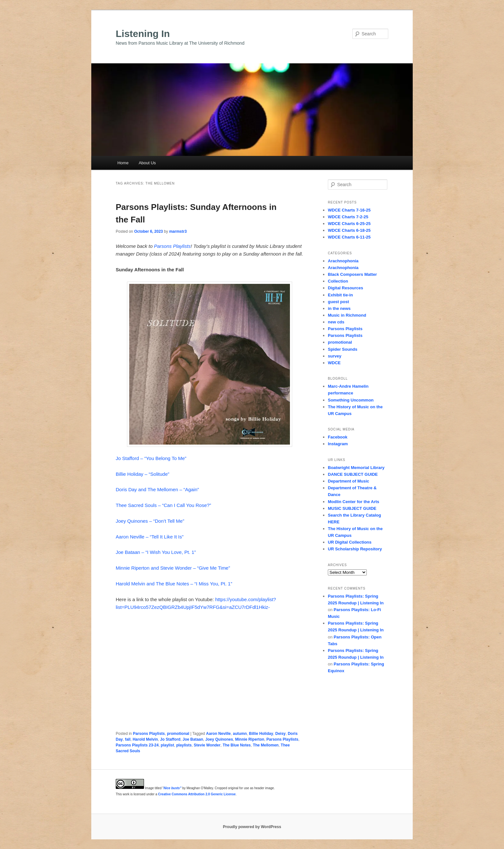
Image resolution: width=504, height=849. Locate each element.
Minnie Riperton (250, 739)
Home (123, 163)
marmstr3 (178, 231)
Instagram (338, 444)
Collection (338, 281)
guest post (338, 302)
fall (128, 739)
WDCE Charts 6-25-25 (349, 224)
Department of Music (349, 481)
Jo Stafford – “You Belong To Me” (151, 458)
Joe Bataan (193, 739)
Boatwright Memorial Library (356, 468)
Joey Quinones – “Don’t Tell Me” (150, 521)
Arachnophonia (343, 261)
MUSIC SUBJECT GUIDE (352, 508)
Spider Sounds (343, 349)
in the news (339, 308)
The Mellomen (266, 745)
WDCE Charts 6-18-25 (349, 230)
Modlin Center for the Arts (354, 502)
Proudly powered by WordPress (252, 827)
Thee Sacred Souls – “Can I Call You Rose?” (163, 505)
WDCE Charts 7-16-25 (349, 210)
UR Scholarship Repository (355, 549)
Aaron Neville (218, 734)
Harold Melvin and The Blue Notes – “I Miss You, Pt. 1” (174, 584)
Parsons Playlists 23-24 (137, 745)
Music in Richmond (347, 315)
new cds (336, 322)
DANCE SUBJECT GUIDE (353, 474)
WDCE (334, 363)
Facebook (338, 437)
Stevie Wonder (207, 745)
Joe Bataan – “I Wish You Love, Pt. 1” (156, 552)
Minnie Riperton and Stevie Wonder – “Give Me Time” (173, 568)
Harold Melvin (145, 739)
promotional (178, 734)
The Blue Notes (237, 745)
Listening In (143, 34)
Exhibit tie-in (340, 295)
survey (335, 356)
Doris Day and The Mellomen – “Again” (157, 489)
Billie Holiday (261, 734)
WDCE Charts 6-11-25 (349, 237)
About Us (147, 163)
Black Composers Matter (352, 274)
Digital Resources (346, 288)
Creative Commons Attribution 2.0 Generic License (197, 794)
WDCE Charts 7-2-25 (348, 217)
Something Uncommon (351, 400)
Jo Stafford (170, 739)
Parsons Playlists (172, 246)
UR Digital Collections (350, 542)
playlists (184, 745)
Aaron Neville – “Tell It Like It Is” (150, 537)
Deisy (281, 734)
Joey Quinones (219, 739)
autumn (240, 734)
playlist (167, 745)
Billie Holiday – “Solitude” (143, 474)
